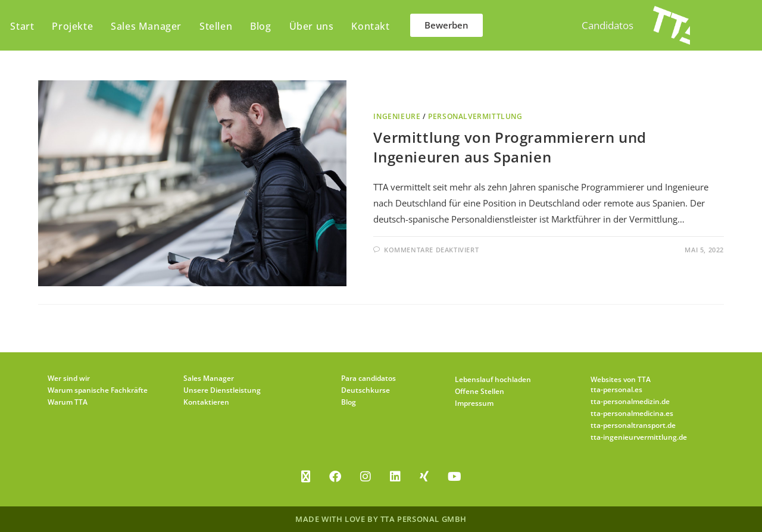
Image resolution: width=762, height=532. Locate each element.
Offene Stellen (480, 391)
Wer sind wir (69, 378)
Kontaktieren (206, 402)
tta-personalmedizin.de (630, 401)
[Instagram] (366, 477)
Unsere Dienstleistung (222, 390)
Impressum (474, 403)
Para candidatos (368, 378)
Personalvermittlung (475, 116)
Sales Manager (209, 378)
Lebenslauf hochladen (493, 379)
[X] (306, 477)
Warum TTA (68, 402)
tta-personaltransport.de (633, 425)
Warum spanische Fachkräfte (98, 390)
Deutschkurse (366, 390)
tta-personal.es (616, 389)
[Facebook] (335, 477)
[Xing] (424, 477)
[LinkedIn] (395, 477)
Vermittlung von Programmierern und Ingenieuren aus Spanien (510, 147)
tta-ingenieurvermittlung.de (639, 437)
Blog (349, 402)
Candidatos (608, 25)
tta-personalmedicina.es (632, 413)
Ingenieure (397, 116)
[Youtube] (455, 477)
